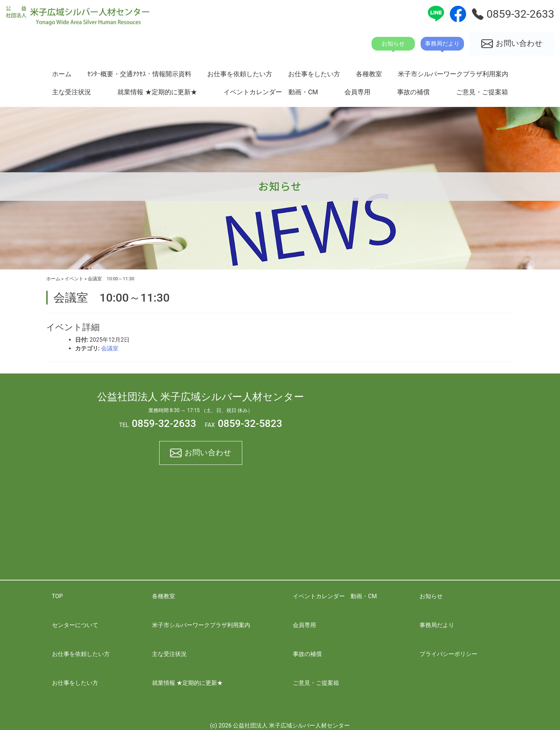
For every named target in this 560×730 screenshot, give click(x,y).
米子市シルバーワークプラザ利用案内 (453, 74)
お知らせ (431, 596)
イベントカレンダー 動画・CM (271, 92)
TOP (57, 596)
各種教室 (369, 74)
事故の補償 (413, 92)
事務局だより (437, 625)
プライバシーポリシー (448, 654)
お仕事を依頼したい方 (240, 74)
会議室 (110, 348)
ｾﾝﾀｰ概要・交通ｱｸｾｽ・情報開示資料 (139, 74)
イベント (74, 279)
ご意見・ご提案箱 (482, 92)
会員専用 (357, 92)
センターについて (75, 625)
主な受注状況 (71, 92)
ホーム (62, 74)
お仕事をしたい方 (314, 74)
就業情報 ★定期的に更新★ (157, 92)
